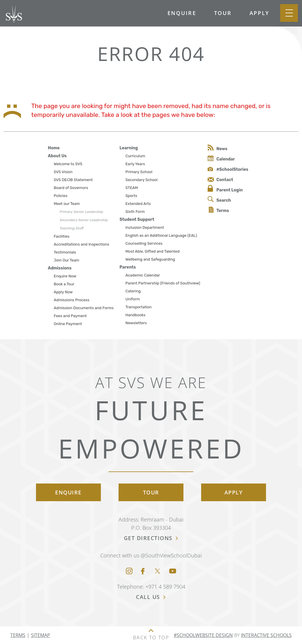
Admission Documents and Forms (84, 308)
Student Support (137, 220)
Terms (219, 210)
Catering (133, 291)
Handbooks (135, 315)
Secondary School (141, 180)
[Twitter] (157, 572)
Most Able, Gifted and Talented (152, 251)
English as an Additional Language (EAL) (161, 235)
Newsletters (136, 323)
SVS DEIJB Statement (73, 180)
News (218, 148)
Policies (60, 196)
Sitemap (41, 635)
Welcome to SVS (68, 164)
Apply (260, 13)
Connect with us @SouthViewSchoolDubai (151, 555)
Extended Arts (138, 204)
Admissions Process (72, 300)
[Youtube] (173, 572)
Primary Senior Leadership (81, 212)
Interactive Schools (266, 635)
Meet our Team (67, 204)
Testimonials (65, 252)
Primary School (139, 172)
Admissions (60, 268)
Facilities (61, 236)
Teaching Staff (72, 228)
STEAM (132, 188)
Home (54, 148)
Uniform (133, 299)
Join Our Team (66, 260)
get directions (151, 538)
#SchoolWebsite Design (203, 635)
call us (151, 597)
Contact (220, 180)
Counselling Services (144, 243)
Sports (131, 196)
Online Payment (68, 324)
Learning (129, 148)
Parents (128, 267)
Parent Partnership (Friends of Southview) (163, 283)
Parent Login (225, 189)
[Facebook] (143, 572)
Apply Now (63, 292)
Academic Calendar (143, 275)
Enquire (182, 13)
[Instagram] (129, 572)
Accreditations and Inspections (81, 244)
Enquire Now (65, 276)
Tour (223, 13)
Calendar (221, 158)
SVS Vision (63, 172)
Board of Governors (71, 188)
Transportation (138, 307)
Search (219, 200)
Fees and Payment (70, 316)
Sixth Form (135, 212)
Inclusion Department (145, 227)
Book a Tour (64, 284)
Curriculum (135, 156)
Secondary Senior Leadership (84, 220)
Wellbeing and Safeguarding (150, 259)
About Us (57, 156)
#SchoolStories (228, 169)
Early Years (135, 164)
